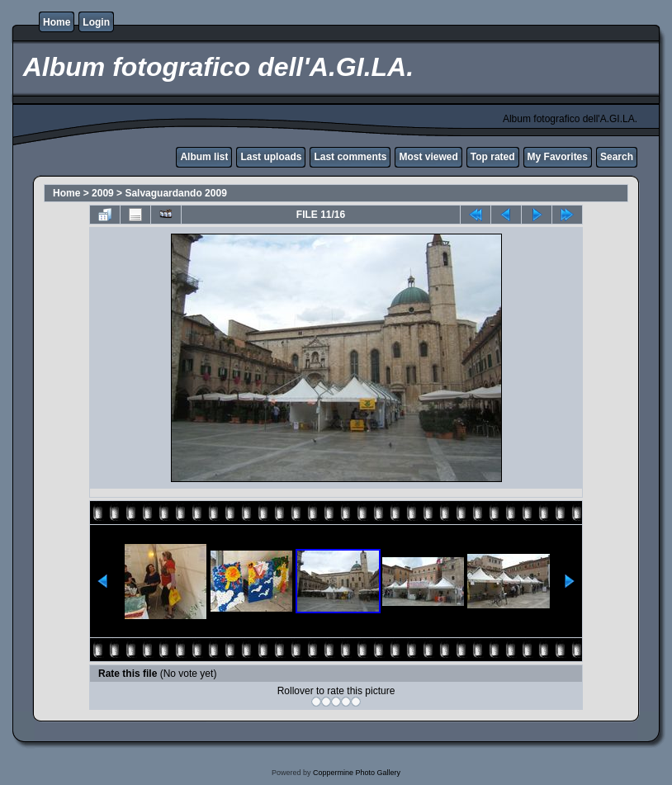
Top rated (493, 157)
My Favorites (558, 157)
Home (57, 22)
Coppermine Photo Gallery (357, 773)
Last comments (350, 157)
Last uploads (271, 157)
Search (617, 157)
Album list (204, 157)
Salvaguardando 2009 (175, 193)
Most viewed (428, 157)
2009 (103, 193)
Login (96, 22)
